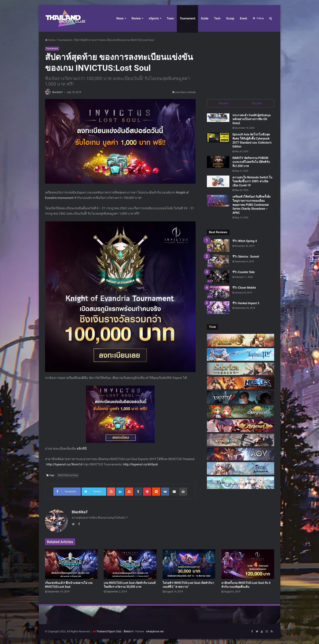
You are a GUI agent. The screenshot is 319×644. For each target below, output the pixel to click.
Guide (205, 18)
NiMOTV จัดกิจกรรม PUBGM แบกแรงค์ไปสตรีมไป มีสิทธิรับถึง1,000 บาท (251, 162)
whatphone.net (155, 631)
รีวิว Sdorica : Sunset (246, 257)
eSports (154, 18)
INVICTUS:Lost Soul (68, 475)
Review (136, 18)
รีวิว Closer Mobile (244, 288)
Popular (257, 103)
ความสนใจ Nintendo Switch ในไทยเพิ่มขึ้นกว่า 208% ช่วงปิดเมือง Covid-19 (252, 182)
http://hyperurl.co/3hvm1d (64, 464)
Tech (217, 18)
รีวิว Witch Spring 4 (245, 241)
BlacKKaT (57, 92)
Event (244, 18)
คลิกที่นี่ (82, 449)
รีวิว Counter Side (244, 272)
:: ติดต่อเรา (128, 631)
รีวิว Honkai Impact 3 (246, 303)
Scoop (230, 18)
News (120, 18)
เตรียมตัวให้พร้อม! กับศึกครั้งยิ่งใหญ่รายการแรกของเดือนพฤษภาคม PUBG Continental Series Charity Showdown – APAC (251, 205)
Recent (223, 103)
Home (50, 40)
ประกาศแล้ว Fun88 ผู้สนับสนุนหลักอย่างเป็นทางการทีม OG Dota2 (252, 119)
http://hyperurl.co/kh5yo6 (141, 464)
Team (170, 18)
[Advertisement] (240, 63)
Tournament (187, 18)
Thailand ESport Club (109, 631)
